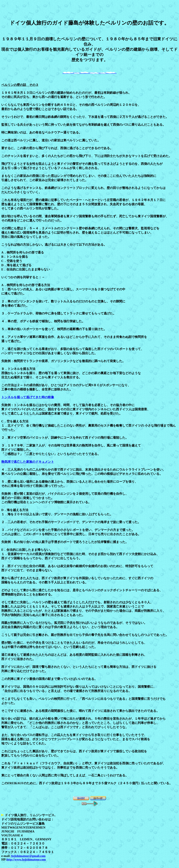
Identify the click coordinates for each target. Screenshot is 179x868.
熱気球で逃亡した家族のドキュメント (28, 462)
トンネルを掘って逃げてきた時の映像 (28, 397)
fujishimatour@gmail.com (28, 856)
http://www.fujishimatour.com (26, 859)
